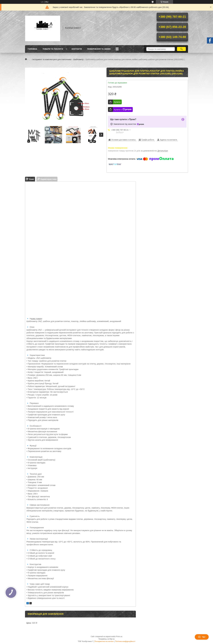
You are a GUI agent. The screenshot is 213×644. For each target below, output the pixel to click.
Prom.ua (119, 637)
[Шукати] (181, 49)
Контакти (77, 49)
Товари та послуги (53, 49)
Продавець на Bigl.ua (106, 639)
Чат (202, 637)
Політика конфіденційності (125, 641)
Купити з (123, 110)
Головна (32, 49)
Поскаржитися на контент (104, 641)
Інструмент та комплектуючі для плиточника (52, 59)
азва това (36, 319)
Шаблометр (78, 59)
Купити (117, 102)
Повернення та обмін (99, 49)
